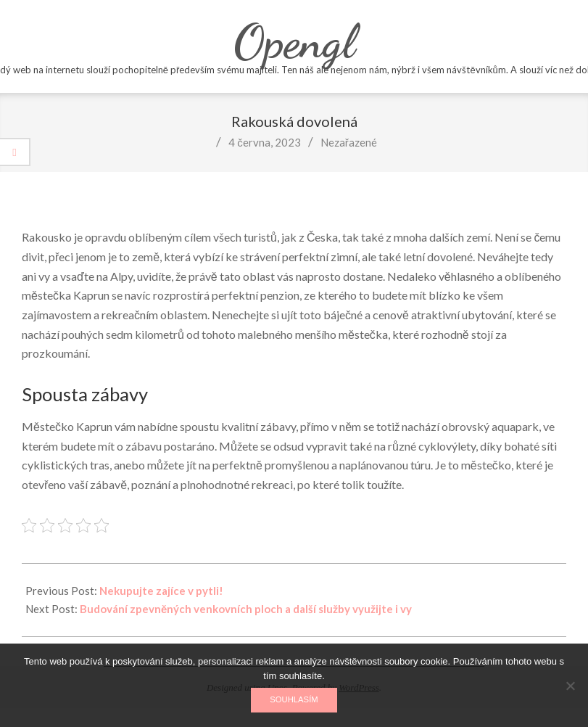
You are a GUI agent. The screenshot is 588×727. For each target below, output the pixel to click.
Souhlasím (294, 699)
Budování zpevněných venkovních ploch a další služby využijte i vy (246, 609)
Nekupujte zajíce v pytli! (161, 591)
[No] (570, 686)
